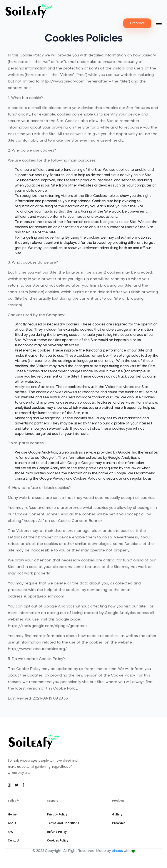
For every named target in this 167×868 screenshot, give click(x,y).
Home (12, 814)
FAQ (11, 832)
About (12, 823)
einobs (117, 851)
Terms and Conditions (63, 823)
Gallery (117, 814)
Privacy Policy (57, 814)
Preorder (137, 23)
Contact (13, 840)
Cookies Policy (58, 840)
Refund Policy (57, 832)
